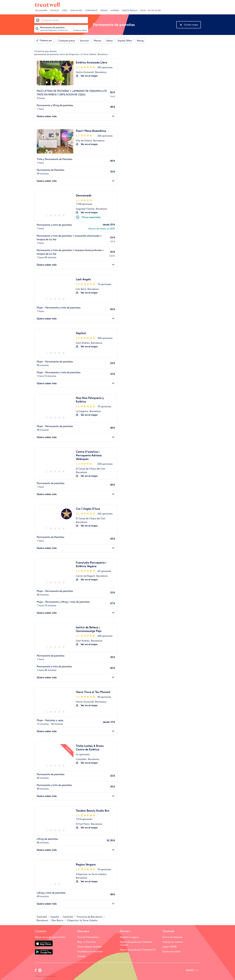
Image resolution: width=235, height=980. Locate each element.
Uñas (65, 10)
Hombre (115, 10)
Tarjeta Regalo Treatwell (90, 947)
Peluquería (41, 10)
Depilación (76, 10)
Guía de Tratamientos (88, 937)
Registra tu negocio (129, 937)
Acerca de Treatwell (172, 937)
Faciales (55, 10)
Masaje (104, 10)
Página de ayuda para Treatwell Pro (138, 950)
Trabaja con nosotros (173, 942)
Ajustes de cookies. (172, 952)
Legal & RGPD (170, 947)
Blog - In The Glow (151, 10)
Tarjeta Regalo (130, 10)
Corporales (91, 10)
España (190, 970)
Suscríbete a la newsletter (90, 952)
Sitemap (81, 956)
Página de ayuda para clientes (50, 937)
